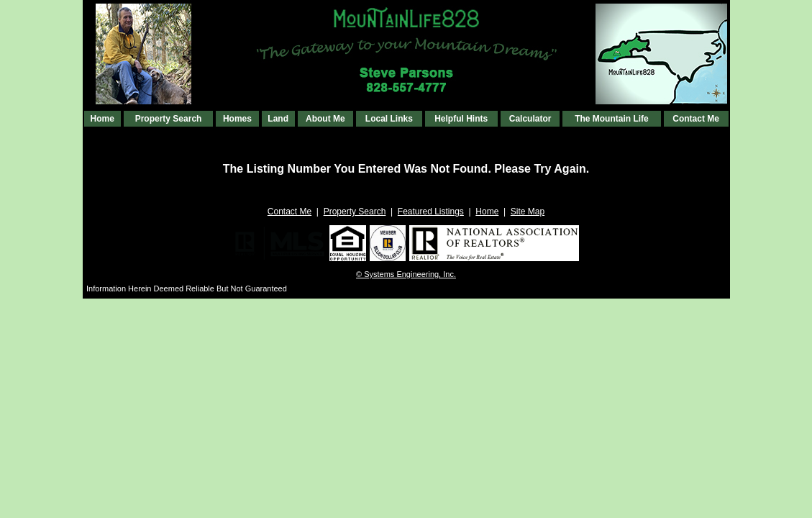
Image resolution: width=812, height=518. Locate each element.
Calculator (530, 119)
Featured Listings (431, 212)
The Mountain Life (612, 119)
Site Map (528, 212)
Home (102, 119)
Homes (237, 119)
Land (278, 119)
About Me (325, 119)
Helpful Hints (461, 119)
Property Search (169, 119)
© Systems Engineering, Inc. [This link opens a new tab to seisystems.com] (406, 274)
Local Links (389, 119)
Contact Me (696, 119)
